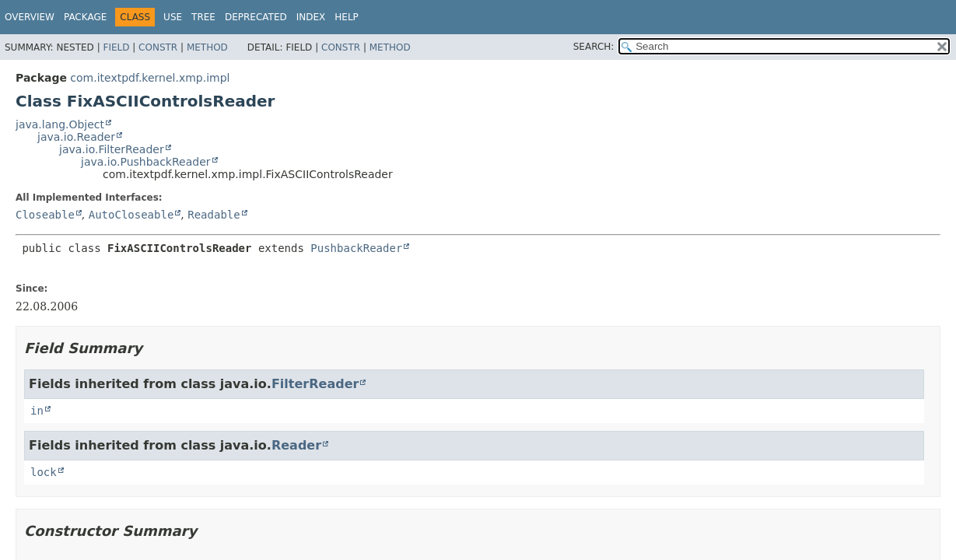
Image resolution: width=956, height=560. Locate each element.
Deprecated (256, 17)
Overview (30, 17)
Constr (158, 47)
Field (116, 47)
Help (347, 17)
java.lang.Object (60, 124)
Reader (296, 445)
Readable (214, 215)
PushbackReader (356, 248)
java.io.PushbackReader (146, 162)
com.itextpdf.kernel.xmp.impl (150, 78)
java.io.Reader (76, 137)
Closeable (45, 215)
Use (173, 17)
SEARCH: (594, 47)
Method (207, 47)
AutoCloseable (131, 215)
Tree (203, 17)
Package (85, 17)
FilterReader (315, 384)
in (37, 411)
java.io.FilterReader (112, 149)
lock (44, 472)
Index (311, 17)
